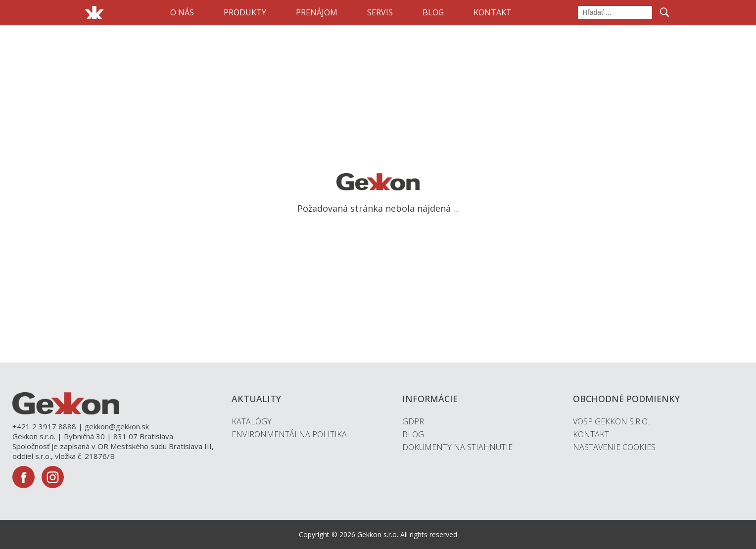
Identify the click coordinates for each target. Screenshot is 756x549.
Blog (433, 12)
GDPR (413, 421)
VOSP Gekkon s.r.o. (611, 421)
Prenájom (317, 12)
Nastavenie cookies (614, 447)
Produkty (245, 12)
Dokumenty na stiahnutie (457, 447)
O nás (182, 12)
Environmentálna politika (289, 434)
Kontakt (493, 12)
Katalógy (252, 421)
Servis (380, 12)
